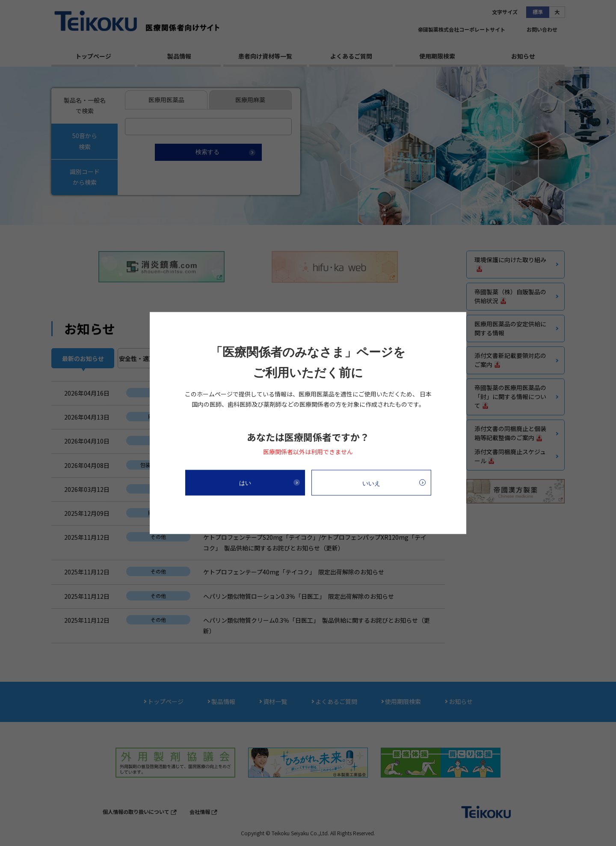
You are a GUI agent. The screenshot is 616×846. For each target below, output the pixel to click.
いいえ (371, 483)
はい (245, 482)
